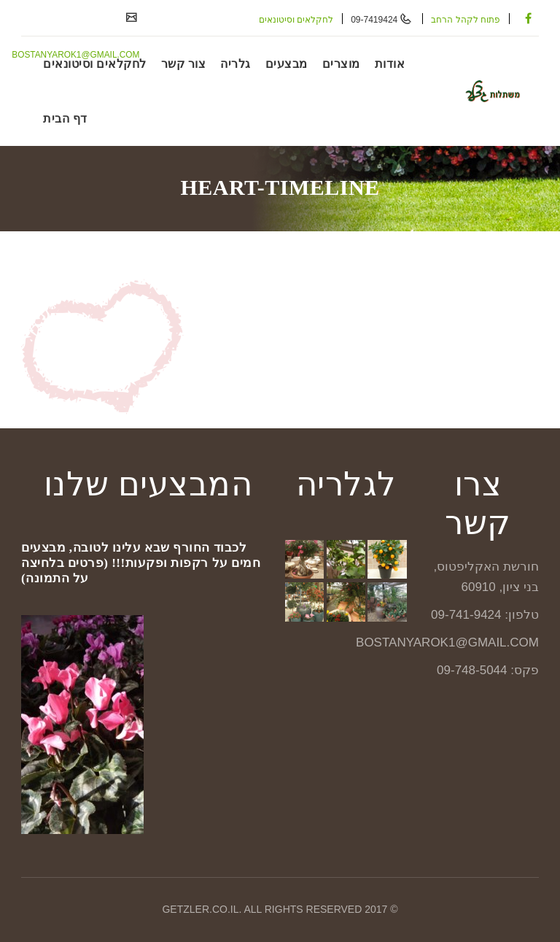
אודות (390, 63)
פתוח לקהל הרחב (466, 20)
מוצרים (341, 63)
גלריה (236, 63)
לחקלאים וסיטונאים (296, 20)
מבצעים (287, 63)
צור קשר (184, 63)
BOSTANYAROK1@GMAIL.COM (75, 55)
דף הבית (65, 118)
